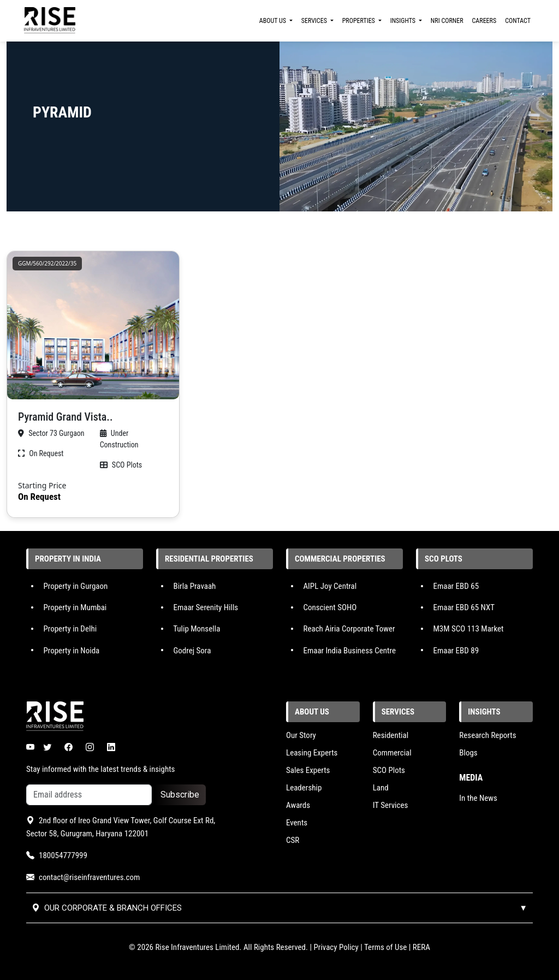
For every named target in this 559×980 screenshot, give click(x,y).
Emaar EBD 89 (456, 650)
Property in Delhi (70, 629)
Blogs (468, 753)
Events (297, 823)
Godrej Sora (192, 650)
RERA (421, 947)
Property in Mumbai (75, 607)
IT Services (391, 805)
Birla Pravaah (194, 586)
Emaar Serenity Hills (206, 607)
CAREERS (484, 21)
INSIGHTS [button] (404, 21)
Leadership (304, 788)
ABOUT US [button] (273, 21)
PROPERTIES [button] (359, 21)
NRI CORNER (447, 21)
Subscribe (180, 795)
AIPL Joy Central (330, 586)
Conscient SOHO (330, 607)
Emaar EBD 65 (456, 586)
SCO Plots (389, 770)
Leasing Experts (312, 753)
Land (381, 788)
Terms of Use (385, 947)
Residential (391, 735)
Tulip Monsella (197, 629)
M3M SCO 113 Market (468, 629)
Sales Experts (308, 770)
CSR (293, 840)
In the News (478, 798)
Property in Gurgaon (75, 586)
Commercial (392, 753)
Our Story (301, 735)
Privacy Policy (336, 947)
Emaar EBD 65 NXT (464, 607)
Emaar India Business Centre (349, 650)
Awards (298, 805)
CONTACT (518, 21)
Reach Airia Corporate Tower (349, 629)
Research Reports (487, 735)
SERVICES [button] (315, 21)
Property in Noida (71, 650)
